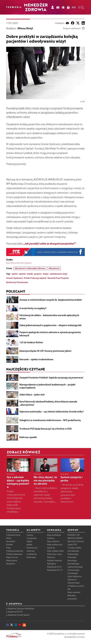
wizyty (46, 274)
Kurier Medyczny (75, 576)
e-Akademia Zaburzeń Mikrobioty (20, 609)
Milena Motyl (25, 29)
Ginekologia (73, 573)
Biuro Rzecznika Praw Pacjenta (19, 263)
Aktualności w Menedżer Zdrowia (30, 268)
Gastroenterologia (75, 567)
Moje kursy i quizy (55, 554)
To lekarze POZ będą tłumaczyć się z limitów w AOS (45, 429)
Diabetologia (73, 554)
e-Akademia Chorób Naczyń (18, 615)
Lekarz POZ (72, 545)
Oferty (9, 538)
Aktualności (54, 268)
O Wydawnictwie (13, 535)
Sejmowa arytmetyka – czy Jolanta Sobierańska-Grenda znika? (51, 412)
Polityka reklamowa (14, 554)
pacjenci (38, 274)
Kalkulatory (52, 564)
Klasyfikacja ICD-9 (54, 567)
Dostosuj (51, 538)
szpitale (22, 274)
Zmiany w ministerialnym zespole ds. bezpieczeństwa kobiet (51, 300)
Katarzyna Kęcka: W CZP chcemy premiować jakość (45, 351)
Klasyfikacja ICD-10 (55, 570)
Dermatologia (73, 551)
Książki (29, 541)
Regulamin (11, 564)
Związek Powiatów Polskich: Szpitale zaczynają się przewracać (51, 378)
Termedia (81, 637)
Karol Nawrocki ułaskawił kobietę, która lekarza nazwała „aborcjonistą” (48, 403)
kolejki (30, 274)
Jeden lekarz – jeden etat (32, 395)
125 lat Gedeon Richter (31, 342)
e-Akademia (32, 554)
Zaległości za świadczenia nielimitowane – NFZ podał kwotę (50, 420)
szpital (15, 274)
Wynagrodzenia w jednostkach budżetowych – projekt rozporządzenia (47, 386)
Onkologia (72, 557)
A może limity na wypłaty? (33, 308)
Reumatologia (73, 564)
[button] (81, 7)
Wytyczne (51, 557)
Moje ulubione (53, 541)
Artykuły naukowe (55, 561)
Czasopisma (32, 538)
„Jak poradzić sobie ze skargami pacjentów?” (50, 244)
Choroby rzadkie (74, 548)
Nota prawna (12, 561)
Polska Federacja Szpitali (35, 278)
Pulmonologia (73, 570)
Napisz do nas (12, 557)
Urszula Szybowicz (15, 278)
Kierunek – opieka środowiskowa (36, 359)
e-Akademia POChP (14, 612)
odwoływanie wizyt (58, 274)
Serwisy (30, 535)
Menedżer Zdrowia (76, 541)
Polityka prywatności (15, 551)
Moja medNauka (54, 535)
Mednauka (31, 557)
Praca (8, 548)
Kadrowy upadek (28, 437)
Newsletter (11, 541)
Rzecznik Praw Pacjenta (58, 278)
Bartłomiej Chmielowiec (17, 282)
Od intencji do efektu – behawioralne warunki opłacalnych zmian (49, 317)
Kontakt (9, 545)
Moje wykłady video (55, 551)
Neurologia (72, 561)
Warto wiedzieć (74, 592)
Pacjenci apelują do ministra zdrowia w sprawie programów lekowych (50, 334)
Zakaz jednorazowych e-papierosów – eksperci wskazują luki (50, 325)
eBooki (29, 545)
